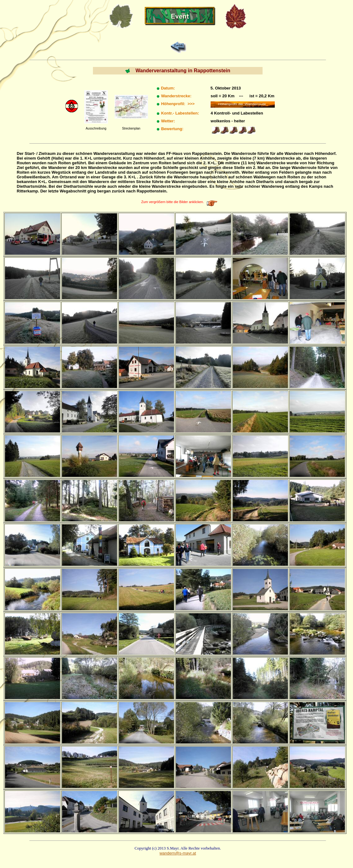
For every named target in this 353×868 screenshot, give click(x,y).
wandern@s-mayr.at (178, 853)
